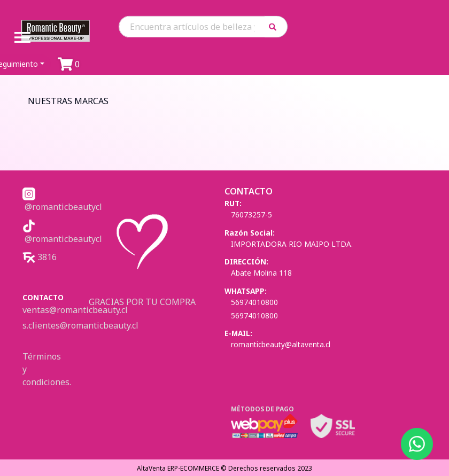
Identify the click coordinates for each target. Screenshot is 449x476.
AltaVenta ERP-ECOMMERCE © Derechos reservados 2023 (224, 468)
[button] (276, 26)
